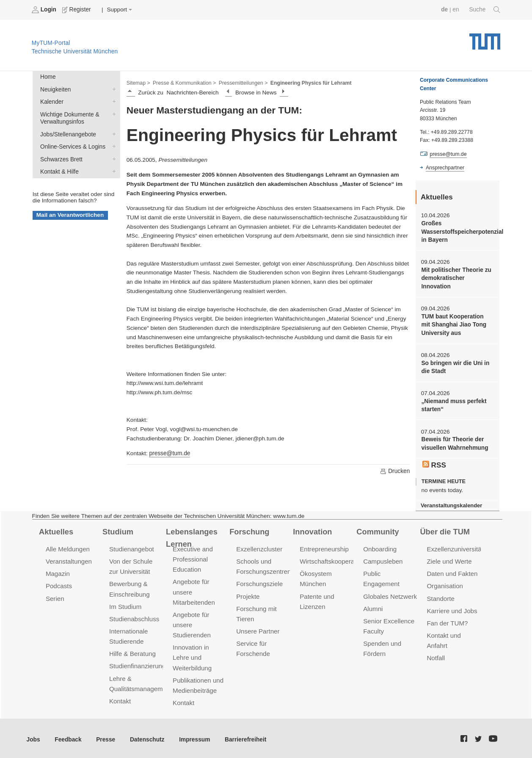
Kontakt (120, 698)
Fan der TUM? (447, 621)
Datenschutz (146, 737)
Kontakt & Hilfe (112, 170)
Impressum (193, 737)
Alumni (373, 607)
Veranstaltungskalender (451, 504)
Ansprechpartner (445, 168)
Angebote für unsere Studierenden (192, 623)
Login (45, 10)
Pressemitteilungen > (242, 83)
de (445, 10)
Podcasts (59, 584)
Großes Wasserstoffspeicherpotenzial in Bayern (457, 232)
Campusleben (383, 560)
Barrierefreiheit (244, 737)
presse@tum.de (169, 453)
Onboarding (380, 547)
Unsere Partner (258, 629)
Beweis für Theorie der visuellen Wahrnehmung (454, 442)
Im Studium (125, 604)
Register (77, 10)
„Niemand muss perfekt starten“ (453, 404)
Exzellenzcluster (259, 547)
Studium (118, 530)
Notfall (436, 655)
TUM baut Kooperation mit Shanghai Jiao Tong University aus (457, 324)
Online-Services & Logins (112, 146)
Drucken (395, 471)
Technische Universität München (485, 38)
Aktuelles (56, 530)
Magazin (58, 572)
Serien (55, 596)
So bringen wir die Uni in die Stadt (455, 366)
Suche (485, 10)
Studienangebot (131, 547)
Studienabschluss (134, 617)
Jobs (33, 737)
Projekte (248, 594)
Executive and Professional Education (193, 557)
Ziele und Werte (449, 560)
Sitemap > (138, 83)
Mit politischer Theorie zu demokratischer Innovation (456, 278)
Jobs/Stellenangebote (112, 133)
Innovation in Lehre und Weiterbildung (192, 655)
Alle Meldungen (68, 547)
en (456, 10)
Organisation (445, 584)
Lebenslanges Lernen (192, 536)
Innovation (312, 530)
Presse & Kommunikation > (184, 83)
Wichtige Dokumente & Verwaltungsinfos (112, 113)
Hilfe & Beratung (132, 651)
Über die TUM (445, 530)
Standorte (440, 596)
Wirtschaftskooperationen (335, 560)
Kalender (112, 101)
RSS (434, 463)
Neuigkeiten (112, 89)
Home (48, 77)
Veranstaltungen (69, 560)
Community (377, 530)
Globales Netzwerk (390, 594)
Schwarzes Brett (112, 158)
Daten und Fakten (452, 572)
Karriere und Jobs (452, 609)
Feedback (68, 737)
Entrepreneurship (324, 547)
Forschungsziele (259, 582)
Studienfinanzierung (137, 663)
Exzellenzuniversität (455, 547)
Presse (105, 737)
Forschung (249, 530)
